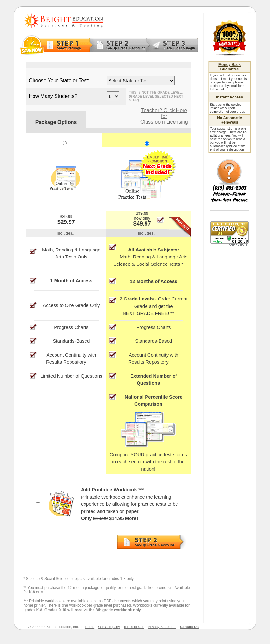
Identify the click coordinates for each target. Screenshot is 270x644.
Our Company (109, 627)
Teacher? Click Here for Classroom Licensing (164, 116)
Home (90, 627)
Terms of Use (134, 627)
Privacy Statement (162, 627)
